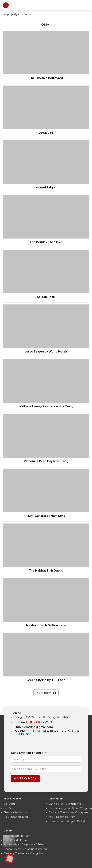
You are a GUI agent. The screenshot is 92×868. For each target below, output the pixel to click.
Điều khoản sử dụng (16, 817)
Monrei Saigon (46, 187)
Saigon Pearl (46, 297)
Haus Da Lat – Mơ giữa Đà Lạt (67, 821)
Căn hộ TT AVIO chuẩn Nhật (66, 804)
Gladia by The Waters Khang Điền (69, 812)
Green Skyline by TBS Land (46, 680)
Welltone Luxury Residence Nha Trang (46, 406)
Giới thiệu (9, 804)
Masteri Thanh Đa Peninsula (46, 625)
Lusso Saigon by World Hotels (46, 352)
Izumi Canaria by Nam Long (46, 516)
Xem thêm (46, 692)
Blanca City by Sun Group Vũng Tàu (70, 808)
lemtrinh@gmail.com (38, 727)
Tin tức (8, 808)
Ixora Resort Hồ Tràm (16, 840)
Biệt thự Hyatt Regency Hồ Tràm (24, 845)
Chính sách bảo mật (16, 812)
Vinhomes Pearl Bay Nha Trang (46, 461)
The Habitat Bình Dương (46, 571)
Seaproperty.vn (12, 14)
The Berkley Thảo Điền (46, 242)
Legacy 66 (46, 133)
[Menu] (6, 5)
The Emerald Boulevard (46, 78)
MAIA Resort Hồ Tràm (62, 817)
